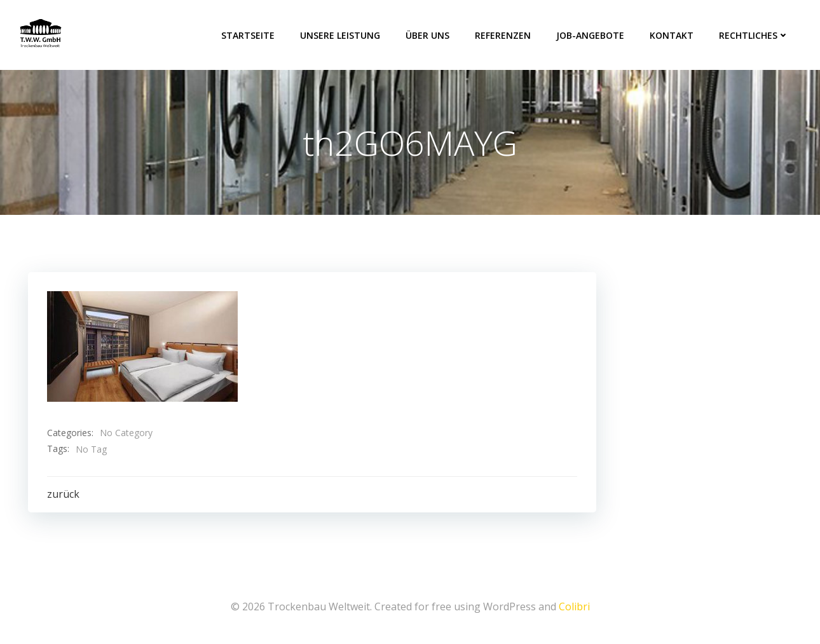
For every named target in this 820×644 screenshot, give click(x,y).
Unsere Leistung (340, 35)
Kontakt (672, 35)
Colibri (574, 606)
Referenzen (503, 35)
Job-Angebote (590, 35)
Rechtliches (754, 35)
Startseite (248, 35)
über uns (427, 35)
